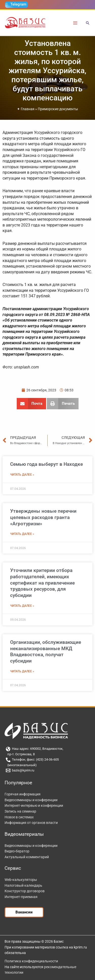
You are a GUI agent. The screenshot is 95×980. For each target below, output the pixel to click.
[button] (88, 23)
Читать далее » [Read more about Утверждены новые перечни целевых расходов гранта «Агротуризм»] (22, 534)
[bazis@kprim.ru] (48, 770)
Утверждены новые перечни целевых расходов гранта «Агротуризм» (43, 517)
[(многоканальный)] (48, 765)
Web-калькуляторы (21, 880)
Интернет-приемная (21, 897)
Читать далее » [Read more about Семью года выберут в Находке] (22, 475)
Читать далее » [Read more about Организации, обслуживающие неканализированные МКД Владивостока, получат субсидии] (22, 671)
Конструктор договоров (25, 891)
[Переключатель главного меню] (75, 23)
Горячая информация (23, 794)
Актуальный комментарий (27, 857)
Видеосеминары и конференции (31, 800)
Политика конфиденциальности (31, 961)
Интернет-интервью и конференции (34, 805)
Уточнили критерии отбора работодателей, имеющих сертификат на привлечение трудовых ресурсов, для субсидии (42, 583)
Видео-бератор (17, 851)
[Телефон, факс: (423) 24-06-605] (48, 760)
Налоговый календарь (23, 885)
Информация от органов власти (31, 823)
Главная (28, 109)
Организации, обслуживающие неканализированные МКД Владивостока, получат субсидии (46, 652)
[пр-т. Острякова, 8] (48, 754)
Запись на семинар (20, 811)
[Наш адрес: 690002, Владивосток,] (48, 749)
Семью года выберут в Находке (46, 464)
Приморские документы (58, 109)
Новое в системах (19, 817)
